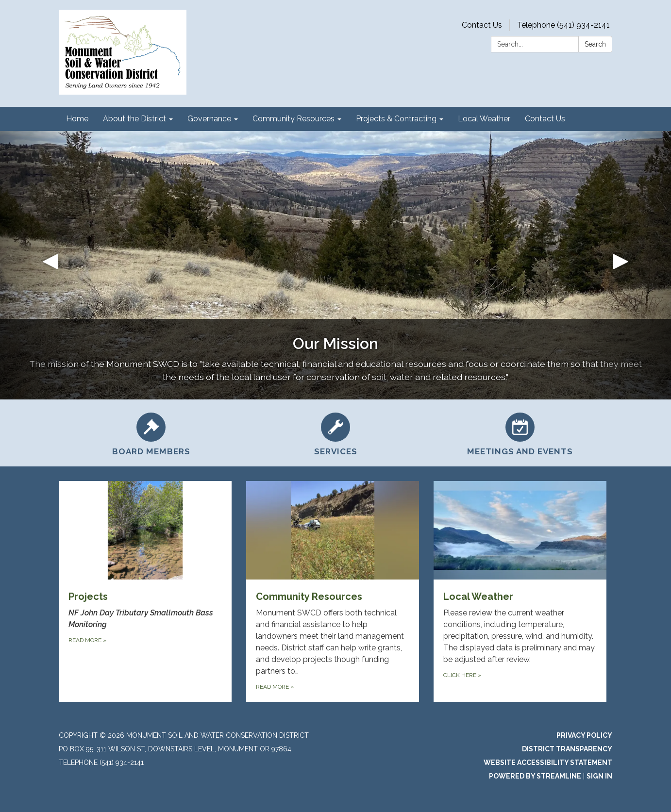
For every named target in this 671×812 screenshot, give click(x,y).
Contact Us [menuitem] (545, 119)
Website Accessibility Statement (548, 762)
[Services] (335, 433)
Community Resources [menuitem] (294, 119)
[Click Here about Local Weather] (520, 591)
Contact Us (482, 25)
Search (595, 44)
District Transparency (567, 749)
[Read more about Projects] (145, 591)
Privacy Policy (584, 735)
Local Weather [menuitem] (484, 119)
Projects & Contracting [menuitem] (396, 119)
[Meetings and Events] (520, 433)
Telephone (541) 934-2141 (563, 25)
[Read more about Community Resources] (333, 591)
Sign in (599, 776)
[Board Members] (151, 433)
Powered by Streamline (535, 776)
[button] (50, 265)
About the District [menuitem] (134, 119)
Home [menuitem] (77, 119)
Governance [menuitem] (209, 119)
